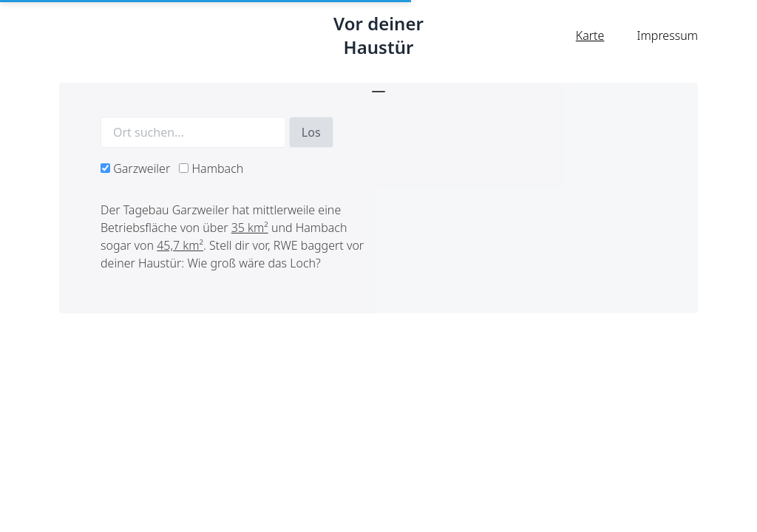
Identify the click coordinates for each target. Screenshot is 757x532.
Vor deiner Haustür (378, 35)
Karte (590, 35)
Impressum (668, 35)
